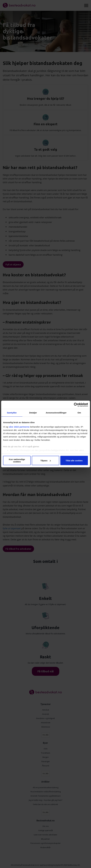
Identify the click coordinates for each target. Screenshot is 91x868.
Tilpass (46, 461)
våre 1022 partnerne (19, 427)
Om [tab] (79, 413)
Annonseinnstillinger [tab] (56, 413)
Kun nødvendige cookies (17, 460)
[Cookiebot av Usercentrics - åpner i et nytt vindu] (76, 405)
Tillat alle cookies (74, 461)
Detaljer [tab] (33, 413)
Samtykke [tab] (12, 413)
